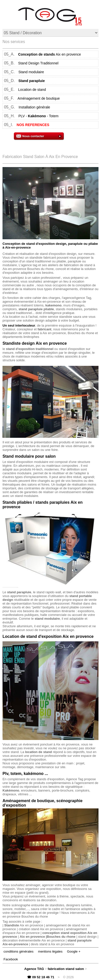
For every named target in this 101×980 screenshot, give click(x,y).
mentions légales (50, 951)
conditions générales (18, 951)
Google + (74, 951)
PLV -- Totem (38, 116)
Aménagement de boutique (39, 98)
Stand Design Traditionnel (38, 63)
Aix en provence (49, 54)
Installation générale (34, 107)
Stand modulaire (31, 72)
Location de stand (32, 90)
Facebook (11, 959)
